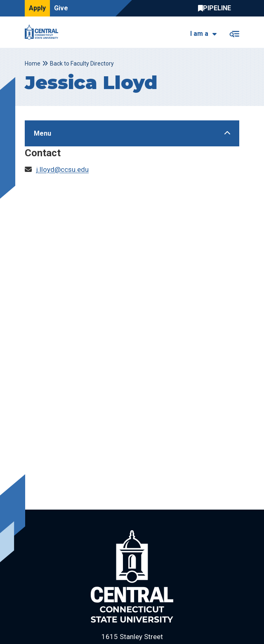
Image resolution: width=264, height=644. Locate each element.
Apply (37, 8)
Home (33, 63)
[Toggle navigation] (234, 32)
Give (61, 8)
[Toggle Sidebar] (132, 133)
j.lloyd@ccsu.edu (62, 169)
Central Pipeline (217, 8)
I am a (199, 34)
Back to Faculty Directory (82, 63)
